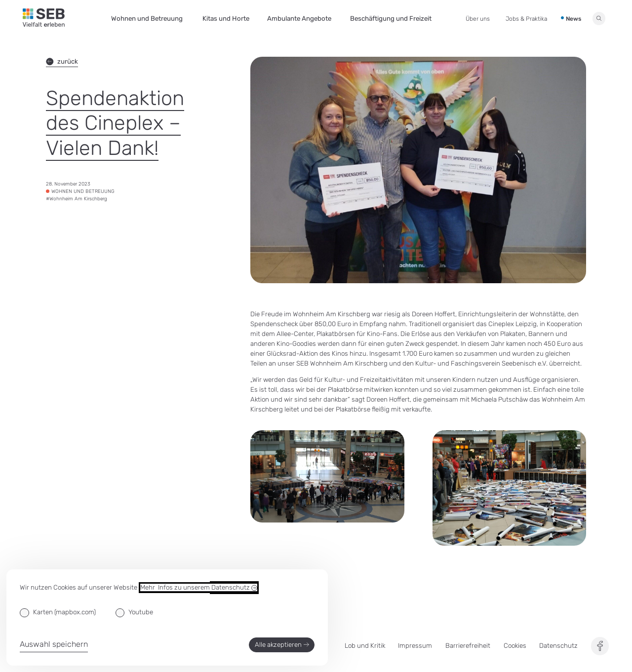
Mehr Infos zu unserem (199, 588)
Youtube (141, 612)
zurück (62, 62)
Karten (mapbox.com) (64, 612)
